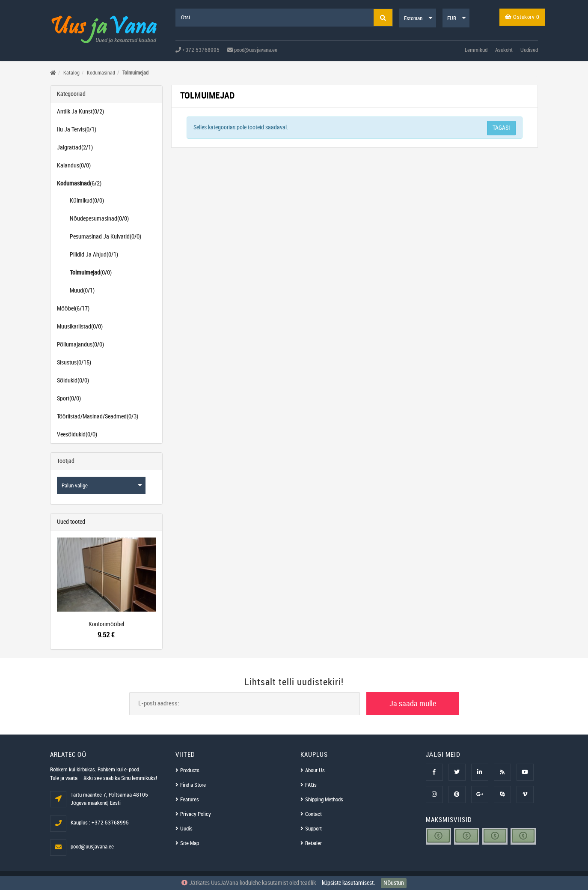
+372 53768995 (197, 50)
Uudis (186, 829)
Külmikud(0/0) (87, 201)
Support (313, 829)
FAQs (311, 785)
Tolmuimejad (135, 73)
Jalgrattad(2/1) (75, 148)
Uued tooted (71, 522)
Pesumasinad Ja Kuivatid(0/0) (105, 237)
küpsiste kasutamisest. (349, 883)
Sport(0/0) (69, 399)
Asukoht (504, 50)
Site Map (190, 843)
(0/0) (91, 273)
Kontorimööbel (106, 624)
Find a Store (193, 785)
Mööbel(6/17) (73, 309)
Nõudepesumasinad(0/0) (99, 219)
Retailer (313, 843)
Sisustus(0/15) (74, 363)
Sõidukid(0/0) (73, 381)
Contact (313, 814)
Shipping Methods (324, 800)
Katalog (71, 73)
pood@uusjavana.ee (252, 50)
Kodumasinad (101, 73)
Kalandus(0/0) (74, 166)
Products (190, 771)
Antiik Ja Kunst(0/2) (80, 112)
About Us (315, 771)
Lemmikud (476, 50)
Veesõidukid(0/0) (77, 435)
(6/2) (79, 184)
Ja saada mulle (413, 704)
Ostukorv (522, 17)
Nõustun (394, 883)
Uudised (529, 50)
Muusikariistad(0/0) (80, 327)
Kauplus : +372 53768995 (100, 823)
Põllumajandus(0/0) (80, 345)
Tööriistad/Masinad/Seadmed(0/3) (98, 417)
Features (190, 800)
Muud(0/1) (82, 291)
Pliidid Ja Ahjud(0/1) (94, 255)
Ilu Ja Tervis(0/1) (77, 130)
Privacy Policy (196, 814)
